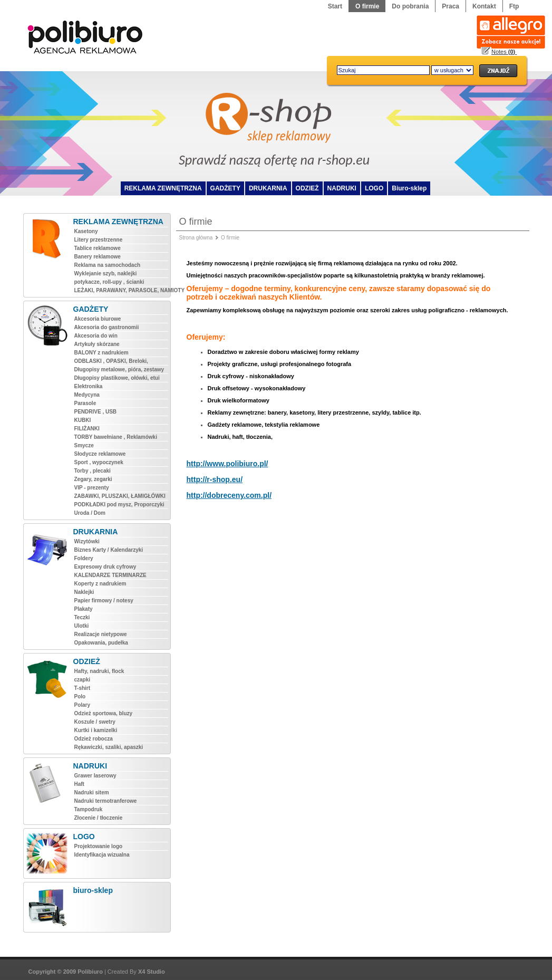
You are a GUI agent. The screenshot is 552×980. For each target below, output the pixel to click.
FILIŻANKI (87, 429)
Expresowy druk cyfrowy (105, 567)
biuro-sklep (93, 890)
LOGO (374, 188)
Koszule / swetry (95, 722)
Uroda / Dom (90, 513)
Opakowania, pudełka (101, 643)
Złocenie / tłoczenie (99, 818)
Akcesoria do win (96, 336)
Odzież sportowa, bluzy (104, 713)
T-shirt (83, 688)
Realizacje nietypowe (101, 634)
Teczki (82, 617)
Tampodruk (89, 809)
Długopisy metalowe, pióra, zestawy (119, 369)
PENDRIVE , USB (96, 412)
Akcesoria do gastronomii (107, 327)
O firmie (230, 238)
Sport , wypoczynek (99, 462)
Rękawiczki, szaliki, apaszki (109, 747)
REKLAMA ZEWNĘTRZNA (163, 188)
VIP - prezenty (92, 488)
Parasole (85, 403)
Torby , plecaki (93, 471)
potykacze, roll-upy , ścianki (109, 282)
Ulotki (82, 626)
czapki (83, 680)
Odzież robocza (94, 739)
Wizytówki (87, 541)
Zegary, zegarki (93, 479)
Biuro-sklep (409, 188)
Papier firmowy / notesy (104, 601)
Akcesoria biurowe (98, 319)
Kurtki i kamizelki (96, 730)
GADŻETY (225, 188)
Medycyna (87, 395)
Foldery (84, 558)
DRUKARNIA (268, 188)
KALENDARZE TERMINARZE (110, 575)
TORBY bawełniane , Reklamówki (116, 437)
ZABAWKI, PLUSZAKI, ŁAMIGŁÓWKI (120, 496)
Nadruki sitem (92, 792)
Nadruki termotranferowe (106, 801)
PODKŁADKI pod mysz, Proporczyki (119, 505)
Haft (79, 784)
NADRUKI (342, 188)
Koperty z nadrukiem (100, 584)
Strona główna (196, 238)
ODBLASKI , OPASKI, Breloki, (111, 361)
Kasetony (86, 231)
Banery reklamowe (98, 257)
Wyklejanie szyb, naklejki (106, 273)
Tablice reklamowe (98, 248)
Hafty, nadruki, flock (99, 671)
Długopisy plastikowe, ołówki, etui (117, 378)
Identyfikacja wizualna (102, 855)
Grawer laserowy (95, 776)
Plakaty (84, 609)
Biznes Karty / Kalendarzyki (109, 550)
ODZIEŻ (307, 188)
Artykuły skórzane (97, 344)
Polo (80, 696)
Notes (504, 52)
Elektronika (89, 386)
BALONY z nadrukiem (101, 353)
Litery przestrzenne (99, 240)
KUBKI (83, 420)
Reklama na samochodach (108, 265)
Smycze (84, 445)
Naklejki (84, 592)
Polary (83, 705)
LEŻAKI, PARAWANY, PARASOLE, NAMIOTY (121, 290)
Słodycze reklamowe (100, 454)
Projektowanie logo (99, 846)
